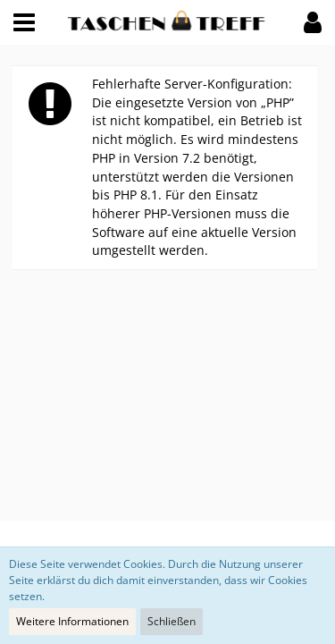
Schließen (172, 621)
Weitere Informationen (72, 621)
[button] (24, 22)
